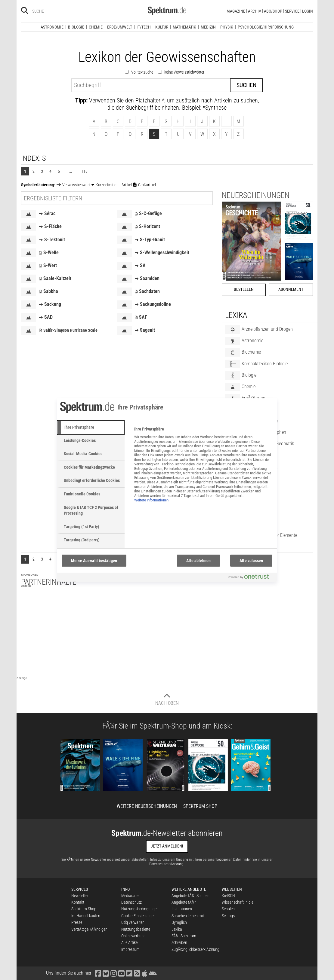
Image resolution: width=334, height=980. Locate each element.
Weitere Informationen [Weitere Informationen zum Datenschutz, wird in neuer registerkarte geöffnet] (151, 500)
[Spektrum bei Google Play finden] (153, 973)
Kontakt (78, 902)
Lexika (177, 929)
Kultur (162, 27)
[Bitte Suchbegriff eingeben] (54, 11)
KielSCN (228, 896)
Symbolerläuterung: (38, 185)
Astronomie (52, 27)
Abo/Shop (273, 11)
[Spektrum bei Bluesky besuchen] (106, 973)
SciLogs (228, 916)
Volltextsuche (142, 72)
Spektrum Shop (200, 806)
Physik (227, 27)
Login (308, 11)
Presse (77, 922)
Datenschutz (131, 902)
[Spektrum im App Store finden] (144, 973)
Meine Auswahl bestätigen (94, 561)
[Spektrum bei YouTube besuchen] (121, 973)
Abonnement (291, 289)
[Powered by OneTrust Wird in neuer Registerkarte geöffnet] (251, 578)
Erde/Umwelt (120, 27)
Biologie (76, 27)
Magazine (236, 11)
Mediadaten (131, 896)
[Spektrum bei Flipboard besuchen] (129, 973)
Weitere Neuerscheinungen (147, 806)
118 (84, 171)
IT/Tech (144, 27)
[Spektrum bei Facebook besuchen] (98, 973)
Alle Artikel (130, 942)
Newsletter (80, 896)
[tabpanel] (203, 468)
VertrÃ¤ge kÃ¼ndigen (89, 929)
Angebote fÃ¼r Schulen (190, 896)
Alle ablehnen (198, 561)
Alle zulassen (251, 561)
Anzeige (26, 586)
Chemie (96, 27)
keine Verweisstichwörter (184, 72)
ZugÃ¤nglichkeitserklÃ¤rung (195, 949)
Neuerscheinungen (256, 195)
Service (292, 11)
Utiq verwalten (133, 922)
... (71, 171)
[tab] (91, 428)
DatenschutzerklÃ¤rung (166, 864)
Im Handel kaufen (86, 916)
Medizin (208, 27)
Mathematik (184, 27)
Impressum (130, 949)
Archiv (255, 11)
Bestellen (244, 289)
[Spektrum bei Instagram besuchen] (113, 973)
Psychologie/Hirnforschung (266, 27)
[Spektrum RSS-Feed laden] (137, 973)
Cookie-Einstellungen (138, 916)
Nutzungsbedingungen (140, 909)
